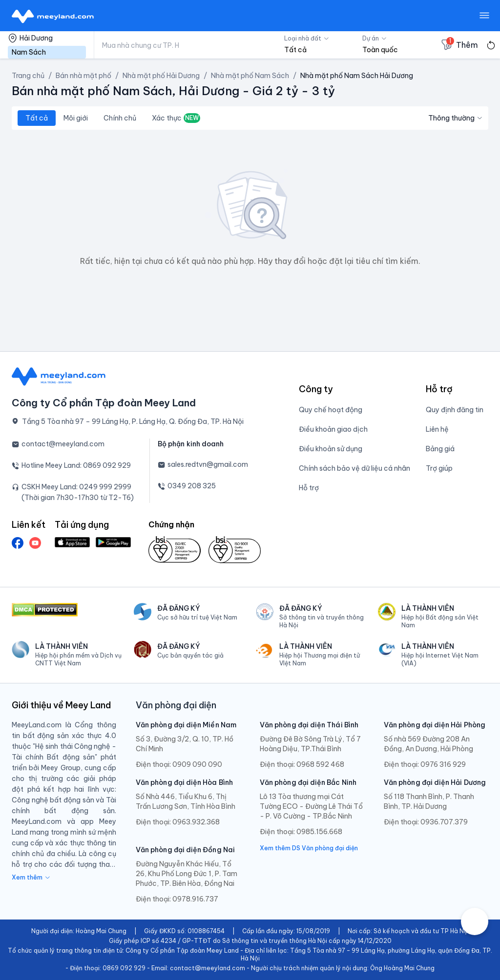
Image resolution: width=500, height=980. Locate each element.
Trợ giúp (439, 468)
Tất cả (37, 118)
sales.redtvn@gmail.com (208, 464)
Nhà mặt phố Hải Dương (161, 76)
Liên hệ (437, 429)
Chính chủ (120, 118)
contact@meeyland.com (63, 444)
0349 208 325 (192, 486)
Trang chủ (28, 76)
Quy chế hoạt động (331, 410)
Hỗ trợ (309, 488)
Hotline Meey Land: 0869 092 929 (76, 465)
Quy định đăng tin (455, 410)
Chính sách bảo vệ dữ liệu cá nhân (354, 468)
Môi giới (76, 118)
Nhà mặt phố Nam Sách (250, 76)
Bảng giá (440, 449)
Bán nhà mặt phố (83, 76)
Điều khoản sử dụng (331, 449)
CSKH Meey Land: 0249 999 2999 (76, 487)
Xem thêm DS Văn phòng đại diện (309, 848)
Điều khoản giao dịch (333, 429)
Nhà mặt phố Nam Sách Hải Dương (357, 76)
